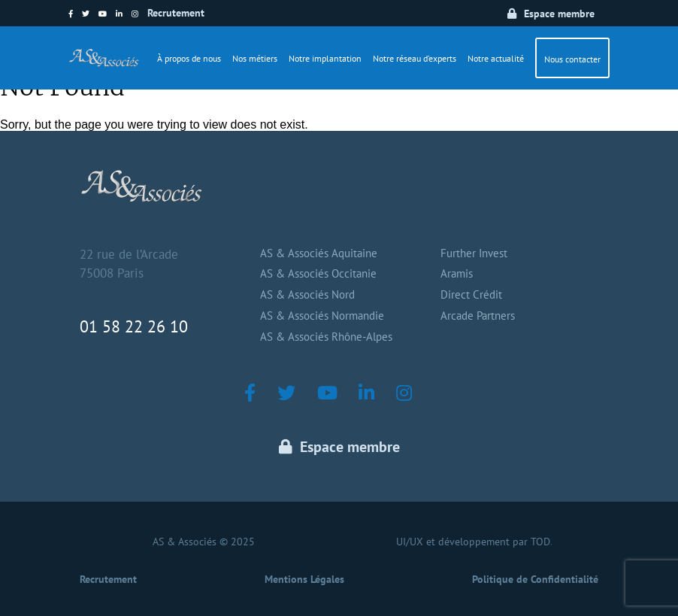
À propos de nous (189, 58)
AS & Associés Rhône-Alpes (326, 337)
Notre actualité (496, 58)
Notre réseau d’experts (415, 58)
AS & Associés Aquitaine (319, 253)
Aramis (457, 273)
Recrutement (176, 13)
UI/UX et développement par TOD (473, 541)
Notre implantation (325, 58)
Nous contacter (572, 59)
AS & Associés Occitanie (318, 273)
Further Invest (474, 253)
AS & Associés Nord (307, 294)
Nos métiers (255, 58)
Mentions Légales (304, 579)
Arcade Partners (478, 316)
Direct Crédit (471, 294)
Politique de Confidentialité (535, 579)
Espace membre (559, 14)
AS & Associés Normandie (322, 316)
